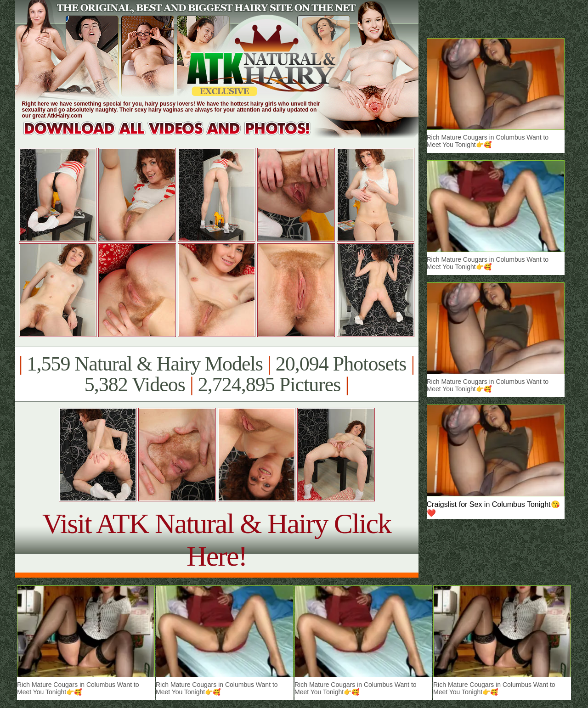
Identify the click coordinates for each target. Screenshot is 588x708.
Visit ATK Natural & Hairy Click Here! (217, 540)
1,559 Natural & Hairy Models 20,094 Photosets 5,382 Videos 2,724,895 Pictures (217, 374)
